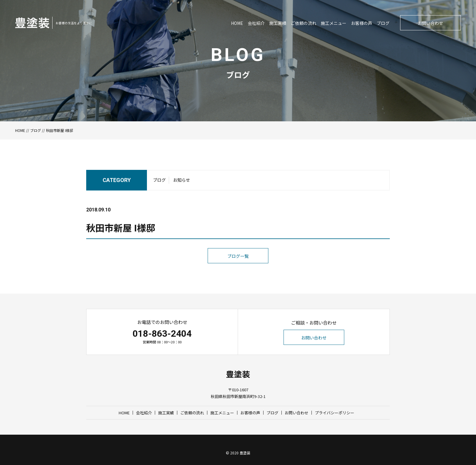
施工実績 (278, 23)
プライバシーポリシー (335, 413)
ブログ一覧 (238, 256)
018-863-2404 (162, 334)
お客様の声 (362, 23)
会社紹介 (256, 23)
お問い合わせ (430, 23)
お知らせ (182, 180)
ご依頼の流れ (304, 23)
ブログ (383, 23)
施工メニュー (334, 23)
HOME (237, 23)
